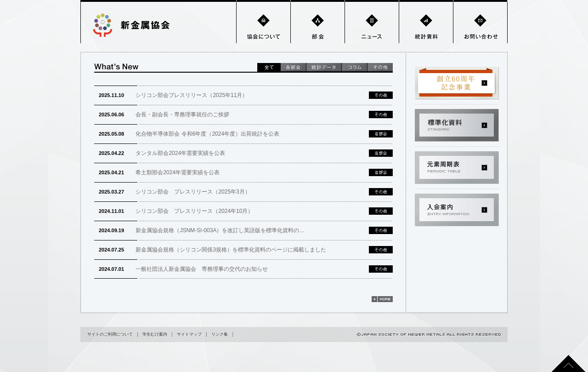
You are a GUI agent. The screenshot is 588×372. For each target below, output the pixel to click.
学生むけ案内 (155, 334)
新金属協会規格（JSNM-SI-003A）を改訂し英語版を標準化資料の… (202, 230)
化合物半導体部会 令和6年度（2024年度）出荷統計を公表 (189, 134)
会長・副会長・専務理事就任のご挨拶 (164, 114)
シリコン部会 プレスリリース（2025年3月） (175, 192)
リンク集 (220, 334)
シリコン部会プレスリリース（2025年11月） (173, 95)
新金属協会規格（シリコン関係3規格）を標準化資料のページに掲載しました (212, 250)
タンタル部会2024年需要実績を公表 (162, 153)
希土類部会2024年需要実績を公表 (159, 172)
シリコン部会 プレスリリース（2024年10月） (176, 211)
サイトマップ (189, 334)
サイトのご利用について (110, 334)
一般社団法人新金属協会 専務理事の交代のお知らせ (183, 269)
